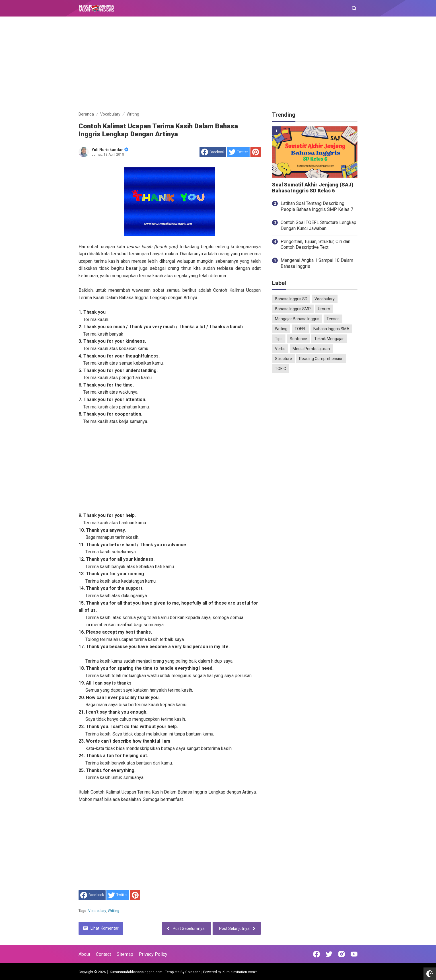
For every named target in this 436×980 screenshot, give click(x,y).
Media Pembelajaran (311, 349)
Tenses (333, 319)
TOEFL (300, 329)
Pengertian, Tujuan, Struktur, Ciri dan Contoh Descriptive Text (315, 245)
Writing (114, 911)
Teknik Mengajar (329, 339)
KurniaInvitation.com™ (239, 972)
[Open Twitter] (329, 954)
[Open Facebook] (316, 954)
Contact (103, 954)
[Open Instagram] (342, 954)
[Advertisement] (218, 65)
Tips (279, 339)
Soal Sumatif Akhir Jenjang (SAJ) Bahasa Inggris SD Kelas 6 (313, 188)
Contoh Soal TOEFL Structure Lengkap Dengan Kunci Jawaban (318, 225)
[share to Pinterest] (256, 152)
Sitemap (125, 954)
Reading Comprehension (321, 359)
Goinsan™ (193, 972)
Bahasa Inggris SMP (293, 309)
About (84, 954)
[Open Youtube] (354, 954)
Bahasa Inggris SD (291, 299)
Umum (324, 309)
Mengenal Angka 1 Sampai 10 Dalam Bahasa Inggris (317, 263)
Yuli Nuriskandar (110, 150)
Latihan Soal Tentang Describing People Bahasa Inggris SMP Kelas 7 (317, 206)
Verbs (280, 349)
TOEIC (280, 369)
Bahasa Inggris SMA (331, 329)
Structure (283, 359)
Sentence (298, 339)
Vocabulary (97, 911)
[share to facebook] (213, 152)
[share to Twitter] (238, 152)
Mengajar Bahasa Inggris (297, 319)
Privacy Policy (153, 954)
